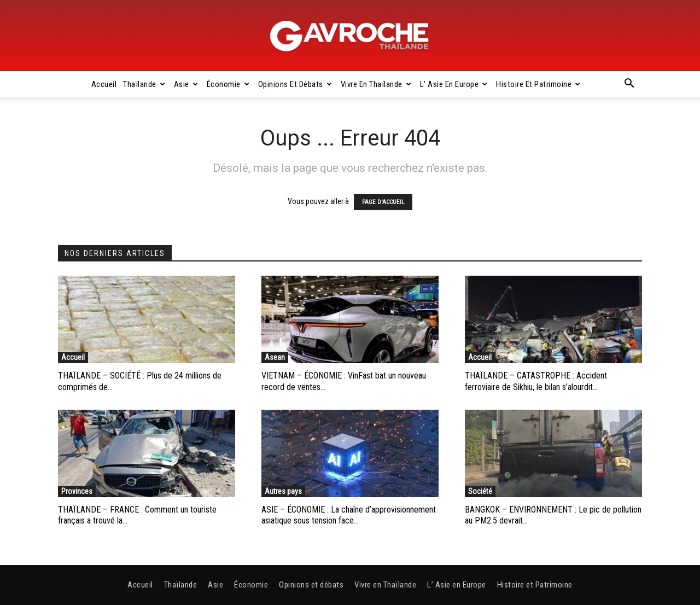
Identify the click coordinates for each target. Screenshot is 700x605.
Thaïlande (144, 84)
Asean (275, 357)
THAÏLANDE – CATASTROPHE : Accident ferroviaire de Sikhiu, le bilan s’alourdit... (536, 381)
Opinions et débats (295, 84)
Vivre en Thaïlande (376, 84)
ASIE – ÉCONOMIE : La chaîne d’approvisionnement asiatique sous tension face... (349, 515)
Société (480, 491)
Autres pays (283, 491)
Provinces (77, 491)
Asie (186, 84)
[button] (629, 85)
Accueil (104, 84)
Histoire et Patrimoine (538, 84)
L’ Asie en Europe (454, 84)
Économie (228, 84)
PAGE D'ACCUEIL (383, 202)
